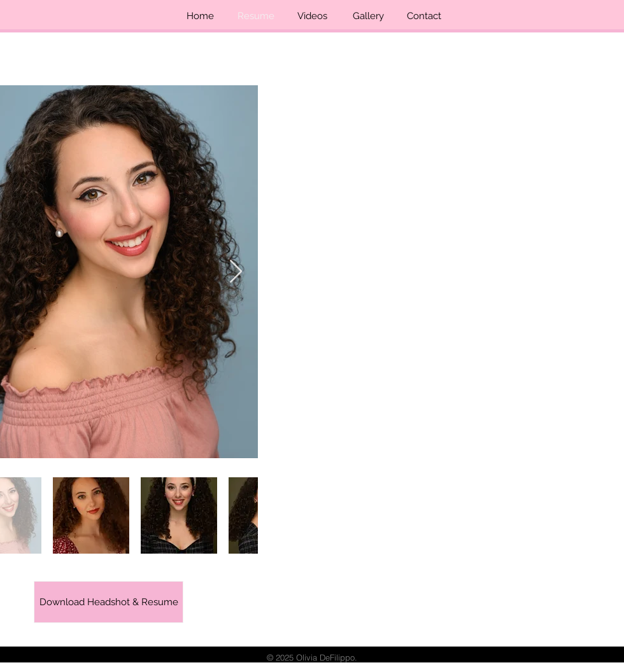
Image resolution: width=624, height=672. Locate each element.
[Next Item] (236, 272)
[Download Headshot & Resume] (109, 602)
